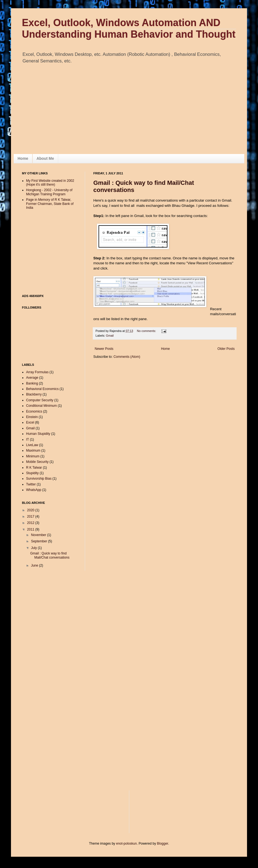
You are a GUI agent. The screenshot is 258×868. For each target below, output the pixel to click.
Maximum (33, 451)
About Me (45, 158)
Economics (34, 411)
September (40, 541)
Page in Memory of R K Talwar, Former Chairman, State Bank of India (50, 204)
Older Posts (226, 349)
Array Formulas (37, 372)
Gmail (110, 336)
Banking (32, 383)
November (39, 535)
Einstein (32, 417)
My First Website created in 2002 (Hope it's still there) (50, 183)
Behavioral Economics (42, 389)
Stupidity (32, 473)
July (34, 548)
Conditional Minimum (41, 406)
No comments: (147, 331)
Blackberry (34, 394)
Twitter (31, 484)
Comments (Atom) (127, 357)
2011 (31, 529)
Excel (30, 422)
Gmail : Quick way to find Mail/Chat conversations (50, 555)
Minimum (33, 456)
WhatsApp (34, 490)
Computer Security (40, 400)
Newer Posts (104, 349)
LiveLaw (32, 445)
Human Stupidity (38, 434)
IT (28, 440)
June (35, 565)
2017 (31, 517)
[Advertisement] (58, 87)
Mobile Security (37, 462)
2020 (31, 510)
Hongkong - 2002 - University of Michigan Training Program (49, 192)
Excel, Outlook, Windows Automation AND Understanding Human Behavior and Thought (129, 28)
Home (23, 158)
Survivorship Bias (39, 479)
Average (32, 378)
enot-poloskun (126, 844)
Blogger (163, 844)
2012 (31, 523)
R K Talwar (34, 468)
